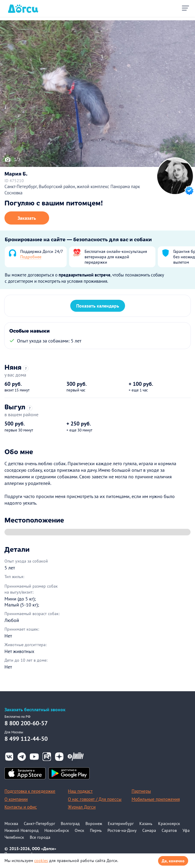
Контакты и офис (21, 807)
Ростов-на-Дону (122, 830)
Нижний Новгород (22, 830)
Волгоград (70, 824)
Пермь (96, 830)
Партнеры (141, 791)
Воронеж (94, 824)
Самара (149, 830)
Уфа (186, 830)
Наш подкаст (80, 791)
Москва (11, 824)
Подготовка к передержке (30, 791)
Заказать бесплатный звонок (35, 710)
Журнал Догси (82, 807)
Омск (79, 830)
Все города (40, 837)
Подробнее (31, 257)
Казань (146, 824)
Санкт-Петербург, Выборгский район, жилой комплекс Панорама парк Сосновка (72, 190)
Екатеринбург (121, 824)
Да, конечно (173, 861)
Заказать (27, 218)
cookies (41, 861)
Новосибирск (57, 830)
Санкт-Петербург (39, 824)
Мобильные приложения (156, 799)
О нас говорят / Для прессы (95, 799)
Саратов (169, 830)
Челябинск (14, 837)
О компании (16, 799)
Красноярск (169, 824)
